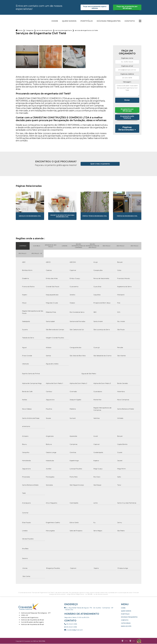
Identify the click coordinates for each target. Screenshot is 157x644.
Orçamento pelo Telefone (127, 118)
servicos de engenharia (63, 31)
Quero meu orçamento (100, 164)
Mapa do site (126, 626)
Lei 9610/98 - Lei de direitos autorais (97, 594)
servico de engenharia (44, 31)
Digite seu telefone (127, 74)
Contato (130, 21)
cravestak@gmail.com (74, 630)
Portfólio (87, 21)
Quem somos (69, 21)
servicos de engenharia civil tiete (86, 31)
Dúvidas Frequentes (109, 21)
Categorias (29, 31)
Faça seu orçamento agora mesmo (95, 8)
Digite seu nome (127, 58)
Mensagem (127, 82)
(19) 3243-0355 (71, 624)
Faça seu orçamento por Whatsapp (127, 8)
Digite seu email (127, 66)
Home (55, 21)
